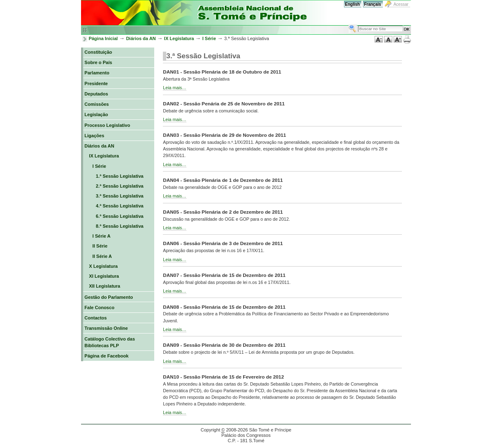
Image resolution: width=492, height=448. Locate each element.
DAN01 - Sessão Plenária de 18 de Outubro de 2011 (222, 72)
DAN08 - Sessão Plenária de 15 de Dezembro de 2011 (224, 307)
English (352, 4)
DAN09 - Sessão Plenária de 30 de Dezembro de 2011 (224, 345)
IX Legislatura (179, 38)
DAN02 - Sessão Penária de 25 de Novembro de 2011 (224, 104)
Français (372, 4)
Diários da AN (141, 38)
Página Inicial (103, 38)
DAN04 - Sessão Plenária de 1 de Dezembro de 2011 (223, 180)
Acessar (401, 4)
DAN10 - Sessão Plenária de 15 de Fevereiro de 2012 (223, 377)
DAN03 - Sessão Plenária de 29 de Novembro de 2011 (225, 135)
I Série (209, 38)
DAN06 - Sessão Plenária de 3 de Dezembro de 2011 (223, 243)
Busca (348, 24)
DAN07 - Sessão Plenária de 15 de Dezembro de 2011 (224, 275)
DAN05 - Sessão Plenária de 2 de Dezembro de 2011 (223, 212)
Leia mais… (174, 88)
